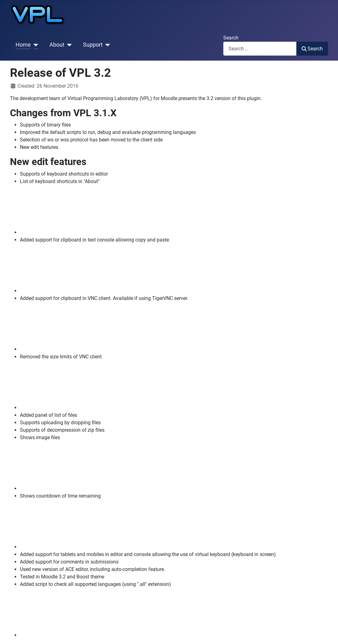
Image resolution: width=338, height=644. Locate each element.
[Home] (35, 45)
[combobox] (260, 49)
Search (231, 38)
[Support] (106, 45)
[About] (68, 45)
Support (93, 45)
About (57, 45)
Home (23, 45)
